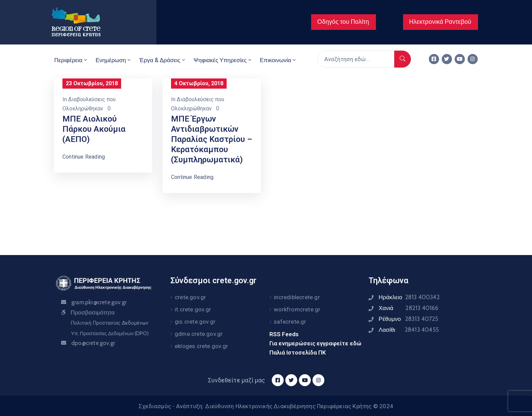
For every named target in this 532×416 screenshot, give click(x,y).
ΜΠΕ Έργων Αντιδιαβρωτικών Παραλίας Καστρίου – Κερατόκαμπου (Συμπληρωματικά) (212, 139)
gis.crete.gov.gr (195, 322)
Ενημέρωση (114, 60)
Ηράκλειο (409, 297)
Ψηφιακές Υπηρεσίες (223, 60)
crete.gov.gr (190, 297)
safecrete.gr (290, 322)
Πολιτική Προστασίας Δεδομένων (109, 323)
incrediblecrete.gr (297, 297)
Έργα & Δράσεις (163, 60)
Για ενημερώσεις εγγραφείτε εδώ (315, 343)
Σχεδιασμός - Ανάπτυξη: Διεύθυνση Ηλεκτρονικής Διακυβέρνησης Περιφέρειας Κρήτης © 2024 (266, 406)
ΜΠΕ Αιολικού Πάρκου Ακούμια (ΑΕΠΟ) (94, 129)
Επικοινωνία (278, 60)
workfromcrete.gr (297, 309)
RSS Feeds (284, 334)
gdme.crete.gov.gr (199, 334)
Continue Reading (84, 157)
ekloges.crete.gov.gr (201, 346)
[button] (344, 22)
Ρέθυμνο (408, 319)
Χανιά (408, 308)
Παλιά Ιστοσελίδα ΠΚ (298, 352)
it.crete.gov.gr (193, 309)
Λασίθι (409, 330)
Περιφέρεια (71, 60)
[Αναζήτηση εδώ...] (356, 59)
